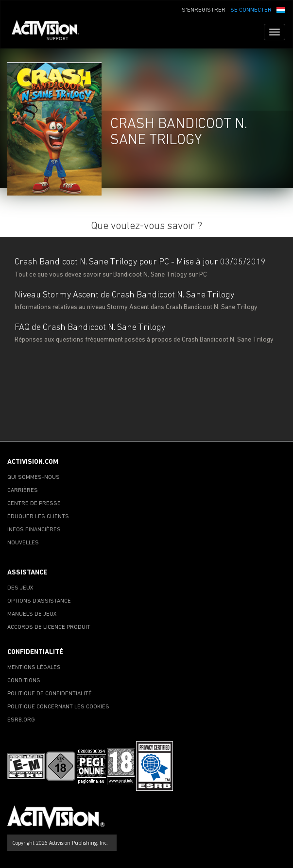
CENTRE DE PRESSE (34, 504)
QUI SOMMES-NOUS (34, 477)
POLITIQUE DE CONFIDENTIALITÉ (50, 694)
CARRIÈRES (23, 491)
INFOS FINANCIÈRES (34, 530)
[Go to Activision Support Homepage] (50, 32)
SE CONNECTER (251, 10)
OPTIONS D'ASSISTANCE (39, 601)
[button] (281, 9)
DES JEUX (20, 588)
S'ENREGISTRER (204, 10)
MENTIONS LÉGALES (34, 668)
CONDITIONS (24, 681)
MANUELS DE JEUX (32, 614)
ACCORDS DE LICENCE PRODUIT (49, 627)
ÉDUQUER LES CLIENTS (38, 517)
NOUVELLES (23, 543)
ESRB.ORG (21, 720)
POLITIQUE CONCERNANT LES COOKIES (58, 707)
